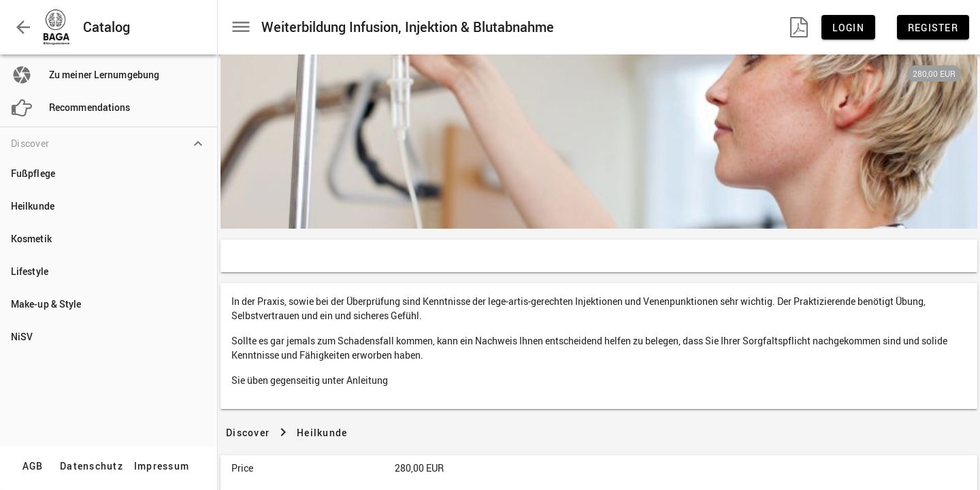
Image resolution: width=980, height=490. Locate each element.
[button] (23, 27)
